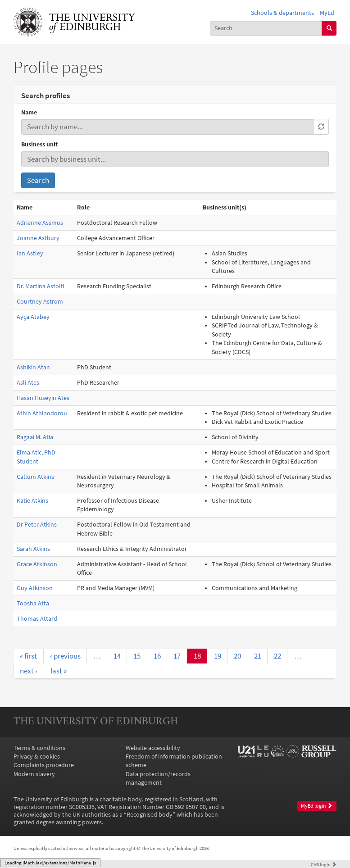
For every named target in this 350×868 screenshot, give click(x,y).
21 (258, 656)
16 (157, 656)
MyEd (327, 13)
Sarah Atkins (33, 549)
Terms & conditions (39, 748)
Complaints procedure (44, 765)
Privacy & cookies (37, 757)
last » (59, 671)
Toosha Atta (33, 603)
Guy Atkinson (35, 588)
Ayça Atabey (33, 317)
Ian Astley (30, 253)
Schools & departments (282, 13)
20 (237, 656)
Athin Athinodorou (42, 413)
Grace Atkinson (37, 564)
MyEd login (317, 806)
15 (137, 656)
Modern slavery (34, 774)
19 (218, 656)
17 (177, 656)
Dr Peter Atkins (37, 525)
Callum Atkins (35, 477)
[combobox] (266, 28)
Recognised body (150, 815)
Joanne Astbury (38, 238)
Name (29, 112)
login (324, 864)
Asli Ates (28, 383)
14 (117, 656)
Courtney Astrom (40, 302)
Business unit (39, 144)
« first (28, 656)
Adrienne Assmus (40, 223)
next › (29, 671)
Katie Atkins (32, 501)
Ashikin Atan (33, 367)
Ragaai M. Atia (35, 437)
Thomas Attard (37, 619)
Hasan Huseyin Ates (43, 398)
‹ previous (65, 656)
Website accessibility (153, 748)
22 (277, 656)
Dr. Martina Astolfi (40, 286)
